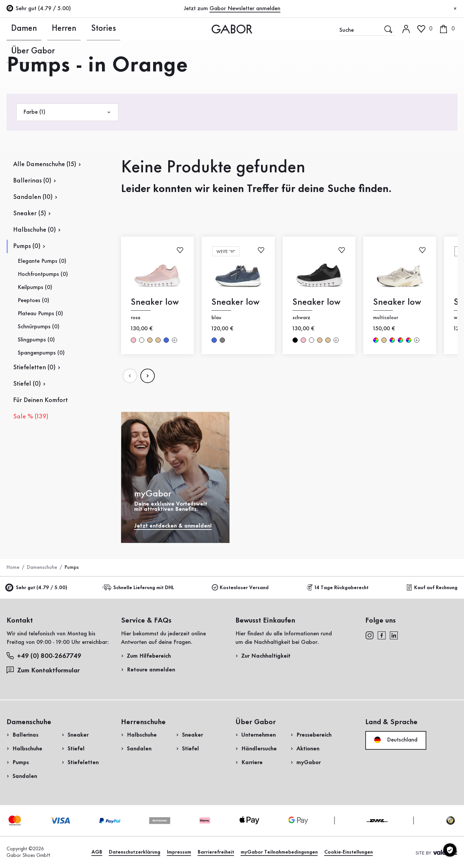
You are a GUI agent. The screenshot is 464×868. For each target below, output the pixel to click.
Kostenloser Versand (240, 588)
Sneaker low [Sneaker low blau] (235, 302)
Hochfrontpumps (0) (43, 274)
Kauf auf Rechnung (432, 588)
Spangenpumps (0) (41, 353)
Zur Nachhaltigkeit (266, 656)
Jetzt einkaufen (431, 188)
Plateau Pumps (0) (40, 314)
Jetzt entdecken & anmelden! (173, 526)
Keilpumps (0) (35, 287)
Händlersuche (259, 749)
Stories (86, 29)
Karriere (252, 762)
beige (150, 340)
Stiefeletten (83, 762)
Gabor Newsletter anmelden (245, 9)
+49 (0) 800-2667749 (44, 656)
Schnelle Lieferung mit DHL (139, 588)
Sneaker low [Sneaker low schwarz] (316, 302)
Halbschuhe (27, 749)
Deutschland (396, 740)
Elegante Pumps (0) (42, 261)
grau (222, 340)
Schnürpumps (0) (39, 327)
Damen (17, 29)
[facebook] (382, 635)
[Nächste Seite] (148, 376)
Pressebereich (314, 735)
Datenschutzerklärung (135, 852)
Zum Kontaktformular (44, 670)
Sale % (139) (31, 417)
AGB (97, 852)
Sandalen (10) (33, 197)
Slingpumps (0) (36, 340)
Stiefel (76, 749)
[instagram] (369, 635)
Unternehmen (259, 735)
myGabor (309, 762)
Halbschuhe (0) (34, 230)
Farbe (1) (67, 112)
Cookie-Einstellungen (349, 852)
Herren (51, 29)
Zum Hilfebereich (149, 656)
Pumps (21, 762)
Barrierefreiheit (216, 852)
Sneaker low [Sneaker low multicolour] (397, 302)
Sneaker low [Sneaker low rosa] (155, 302)
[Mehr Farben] (174, 340)
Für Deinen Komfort (40, 400)
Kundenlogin (423, 57)
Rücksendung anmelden (385, 132)
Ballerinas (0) (32, 181)
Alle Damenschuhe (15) (45, 164)
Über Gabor (127, 29)
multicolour (376, 340)
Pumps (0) (27, 246)
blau (166, 340)
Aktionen (308, 749)
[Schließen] (455, 9)
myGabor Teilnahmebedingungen (279, 852)
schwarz (295, 340)
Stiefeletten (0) (34, 368)
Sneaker (78, 735)
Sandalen (25, 776)
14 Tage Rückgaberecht (338, 588)
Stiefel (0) (27, 384)
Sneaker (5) (30, 214)
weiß (142, 340)
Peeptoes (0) (33, 300)
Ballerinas (25, 735)
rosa (133, 340)
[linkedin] (394, 635)
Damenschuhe (42, 568)
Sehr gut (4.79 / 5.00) (37, 588)
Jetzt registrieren (435, 87)
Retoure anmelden (151, 670)
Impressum (179, 852)
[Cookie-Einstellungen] (450, 850)
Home (13, 568)
